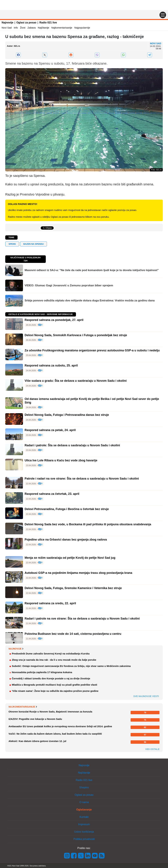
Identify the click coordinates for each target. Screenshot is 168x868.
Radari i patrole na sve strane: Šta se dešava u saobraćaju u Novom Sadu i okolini (82, 619)
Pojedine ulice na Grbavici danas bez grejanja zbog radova (66, 540)
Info (16, 28)
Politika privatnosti (84, 839)
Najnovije (7, 23)
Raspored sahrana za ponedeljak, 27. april (54, 320)
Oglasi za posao (26, 23)
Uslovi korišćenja (84, 832)
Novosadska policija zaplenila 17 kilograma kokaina (42, 672)
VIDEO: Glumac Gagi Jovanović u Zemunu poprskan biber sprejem (69, 285)
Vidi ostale (152, 749)
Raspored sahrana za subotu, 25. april (51, 365)
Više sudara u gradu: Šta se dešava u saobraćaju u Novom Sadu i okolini (76, 381)
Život (23, 28)
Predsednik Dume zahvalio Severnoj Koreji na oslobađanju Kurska (51, 654)
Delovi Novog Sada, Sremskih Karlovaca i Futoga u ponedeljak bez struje (76, 335)
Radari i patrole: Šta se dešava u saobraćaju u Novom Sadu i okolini (72, 445)
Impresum (84, 824)
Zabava (31, 28)
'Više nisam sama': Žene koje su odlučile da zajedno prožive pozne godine (55, 691)
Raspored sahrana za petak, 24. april (50, 430)
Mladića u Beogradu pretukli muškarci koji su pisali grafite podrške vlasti (54, 685)
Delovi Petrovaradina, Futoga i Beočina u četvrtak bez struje (67, 509)
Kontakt (84, 817)
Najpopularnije (82, 28)
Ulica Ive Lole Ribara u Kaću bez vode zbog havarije (61, 460)
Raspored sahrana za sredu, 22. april (50, 603)
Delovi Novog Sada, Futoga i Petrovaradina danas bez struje (67, 415)
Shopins (84, 787)
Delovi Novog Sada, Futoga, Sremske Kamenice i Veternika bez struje (73, 588)
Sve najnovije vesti (146, 696)
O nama (84, 802)
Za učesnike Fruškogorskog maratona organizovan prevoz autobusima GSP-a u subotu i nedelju (92, 350)
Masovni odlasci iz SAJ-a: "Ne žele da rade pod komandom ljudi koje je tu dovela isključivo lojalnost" (92, 270)
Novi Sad (7, 28)
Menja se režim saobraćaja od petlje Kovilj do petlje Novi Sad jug (70, 558)
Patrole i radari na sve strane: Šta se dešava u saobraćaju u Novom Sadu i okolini (82, 479)
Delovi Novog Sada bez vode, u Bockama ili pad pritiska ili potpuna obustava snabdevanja (88, 524)
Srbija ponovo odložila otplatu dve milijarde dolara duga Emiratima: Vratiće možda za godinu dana (90, 301)
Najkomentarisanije (62, 28)
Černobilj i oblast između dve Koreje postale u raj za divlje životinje (51, 678)
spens (12, 244)
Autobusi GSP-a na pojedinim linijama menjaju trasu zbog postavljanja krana (78, 573)
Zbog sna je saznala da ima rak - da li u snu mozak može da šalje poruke (54, 660)
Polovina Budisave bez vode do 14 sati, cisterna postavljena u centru (73, 634)
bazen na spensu (33, 244)
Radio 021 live (48, 23)
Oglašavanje (84, 810)
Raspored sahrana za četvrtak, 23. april (52, 494)
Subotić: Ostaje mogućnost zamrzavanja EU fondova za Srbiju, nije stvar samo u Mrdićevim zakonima (71, 666)
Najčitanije (43, 28)
